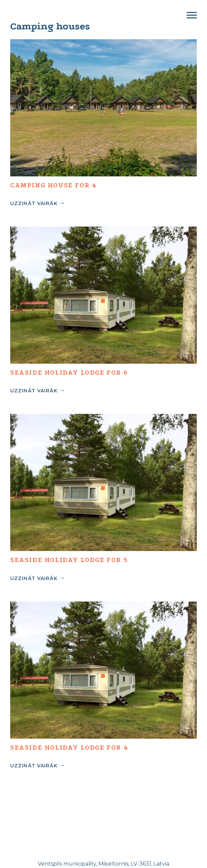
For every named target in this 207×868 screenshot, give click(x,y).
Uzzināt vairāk (34, 203)
